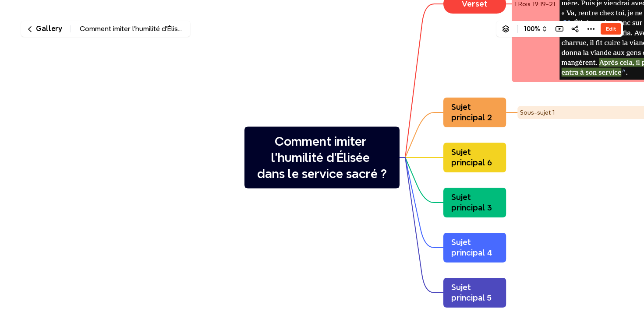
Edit (611, 29)
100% (532, 29)
